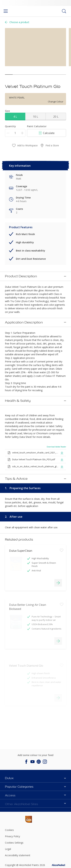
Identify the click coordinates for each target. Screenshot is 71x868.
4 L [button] (15, 117)
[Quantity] (15, 133)
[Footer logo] (15, 784)
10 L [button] (35, 117)
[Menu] (6, 11)
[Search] (64, 11)
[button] (62, 436)
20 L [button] (56, 117)
